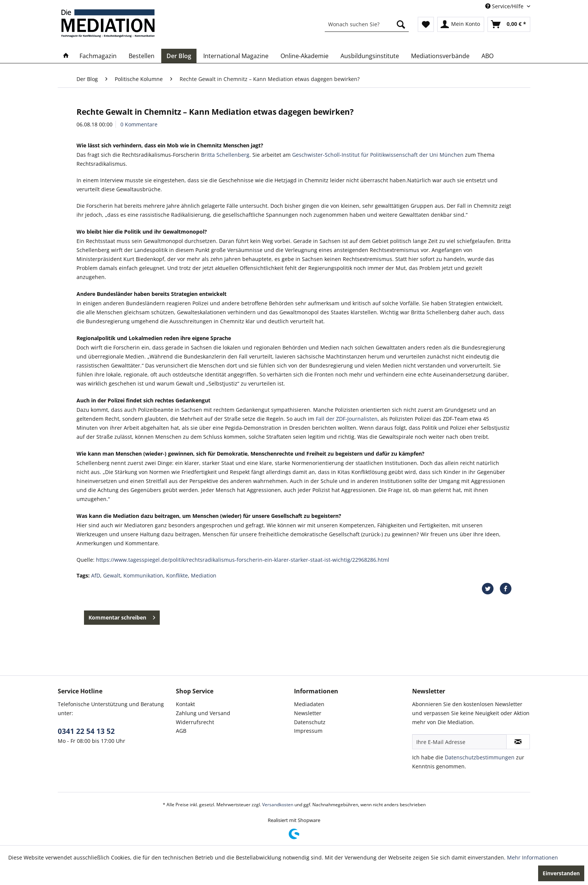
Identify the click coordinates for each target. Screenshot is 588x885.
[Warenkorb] (509, 24)
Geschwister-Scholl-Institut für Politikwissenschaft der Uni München (378, 155)
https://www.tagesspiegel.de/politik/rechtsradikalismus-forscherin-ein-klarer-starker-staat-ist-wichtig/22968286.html (243, 560)
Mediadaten (309, 704)
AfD (96, 575)
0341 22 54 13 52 (86, 731)
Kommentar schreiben (122, 616)
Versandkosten (278, 805)
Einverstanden (561, 873)
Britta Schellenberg (225, 155)
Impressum (308, 731)
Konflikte (177, 575)
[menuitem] (367, 24)
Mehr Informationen (532, 857)
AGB (181, 731)
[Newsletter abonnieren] (518, 742)
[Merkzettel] (426, 24)
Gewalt (112, 575)
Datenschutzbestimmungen (480, 757)
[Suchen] (401, 24)
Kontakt (185, 704)
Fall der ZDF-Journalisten (347, 419)
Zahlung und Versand (203, 713)
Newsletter (308, 713)
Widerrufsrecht (195, 722)
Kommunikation (143, 575)
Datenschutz (310, 722)
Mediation (204, 575)
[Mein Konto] (461, 24)
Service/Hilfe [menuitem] (505, 6)
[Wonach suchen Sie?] (367, 24)
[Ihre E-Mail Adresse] (459, 742)
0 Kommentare (139, 124)
